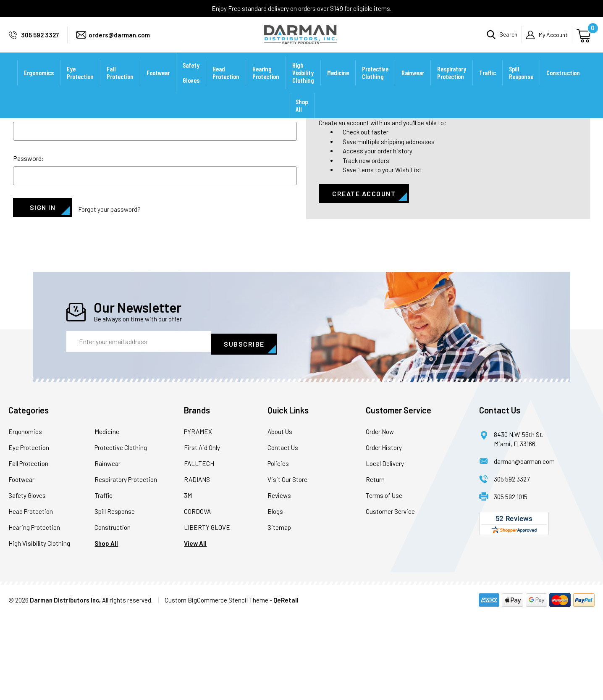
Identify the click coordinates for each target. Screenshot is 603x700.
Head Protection (226, 84)
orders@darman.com (119, 40)
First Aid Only (202, 532)
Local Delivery (385, 548)
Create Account (364, 283)
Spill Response (521, 84)
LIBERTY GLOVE (207, 612)
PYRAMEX (198, 516)
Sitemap (279, 612)
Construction (563, 84)
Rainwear (413, 84)
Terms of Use (384, 580)
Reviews (279, 580)
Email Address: (34, 202)
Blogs (275, 596)
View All (195, 628)
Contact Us (283, 532)
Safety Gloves (191, 84)
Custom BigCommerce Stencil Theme (216, 685)
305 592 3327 (40, 40)
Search (508, 40)
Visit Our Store (287, 564)
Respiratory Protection (452, 84)
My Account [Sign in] (553, 40)
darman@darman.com (524, 546)
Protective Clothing (375, 84)
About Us (280, 516)
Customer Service (390, 596)
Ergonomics (39, 84)
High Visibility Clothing (303, 84)
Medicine (338, 84)
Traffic (488, 84)
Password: (29, 247)
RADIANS (197, 564)
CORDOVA (197, 596)
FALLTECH (199, 548)
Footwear (158, 84)
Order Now (380, 516)
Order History (384, 532)
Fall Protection (120, 84)
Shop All (302, 117)
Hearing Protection (266, 84)
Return (375, 564)
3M (188, 580)
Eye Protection (80, 84)
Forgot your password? (109, 296)
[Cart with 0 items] (585, 40)
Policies (278, 548)
